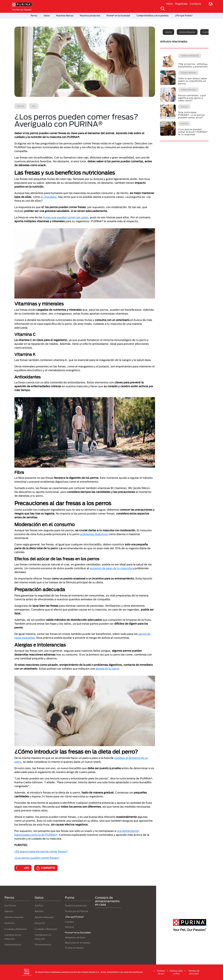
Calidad (69, 922)
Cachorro (207, 32)
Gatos (47, 16)
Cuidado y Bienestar (16, 929)
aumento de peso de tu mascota (111, 568)
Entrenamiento (13, 945)
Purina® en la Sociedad (118, 16)
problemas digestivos (94, 534)
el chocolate (49, 197)
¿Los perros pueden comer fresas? (37, 858)
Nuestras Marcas (65, 16)
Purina (70, 898)
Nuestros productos (90, 16)
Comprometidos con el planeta (152, 16)
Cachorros (10, 905)
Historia (69, 927)
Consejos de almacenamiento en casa (107, 901)
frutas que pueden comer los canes (66, 217)
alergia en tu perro (107, 669)
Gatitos (39, 905)
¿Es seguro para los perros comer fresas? (41, 851)
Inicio (170, 4)
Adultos (9, 911)
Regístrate (181, 4)
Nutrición (10, 923)
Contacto (195, 4)
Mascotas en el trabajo (78, 943)
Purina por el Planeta (77, 911)
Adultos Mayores (44, 917)
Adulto (169, 32)
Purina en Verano (74, 948)
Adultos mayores (187, 32)
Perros (34, 16)
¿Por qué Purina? (184, 16)
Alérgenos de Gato (75, 937)
